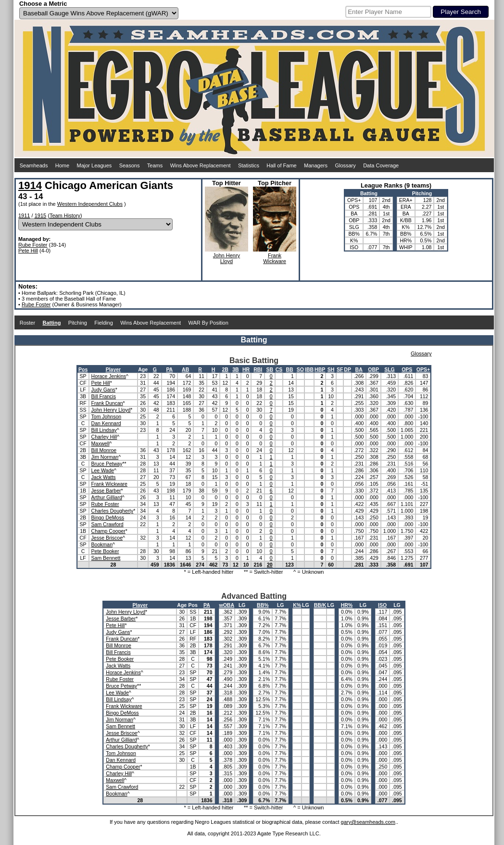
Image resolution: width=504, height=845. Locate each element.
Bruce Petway (107, 464)
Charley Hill (104, 437)
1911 (24, 215)
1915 (40, 215)
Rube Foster (33, 245)
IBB (309, 369)
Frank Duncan (107, 403)
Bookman (102, 544)
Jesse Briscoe (107, 538)
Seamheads (34, 165)
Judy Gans (103, 390)
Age (143, 369)
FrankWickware (275, 258)
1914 (30, 185)
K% (297, 605)
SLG (390, 369)
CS (279, 369)
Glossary (345, 165)
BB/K (320, 605)
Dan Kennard (106, 423)
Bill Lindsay (104, 430)
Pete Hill (28, 251)
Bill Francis (104, 396)
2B (225, 369)
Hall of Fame (281, 165)
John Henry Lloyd (111, 410)
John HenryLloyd (227, 258)
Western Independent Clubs (90, 204)
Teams (155, 165)
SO (300, 369)
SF (340, 369)
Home (62, 165)
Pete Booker (105, 551)
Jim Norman (105, 457)
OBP (373, 369)
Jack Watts (104, 477)
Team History (65, 215)
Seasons (130, 165)
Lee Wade (103, 470)
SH (331, 369)
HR (246, 369)
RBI (258, 369)
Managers (316, 165)
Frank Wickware (109, 484)
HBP (320, 369)
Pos (83, 369)
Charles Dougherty (113, 511)
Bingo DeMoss (108, 517)
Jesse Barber (106, 491)
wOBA (227, 605)
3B (235, 369)
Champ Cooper (108, 531)
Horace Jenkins (109, 376)
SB (270, 369)
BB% (263, 605)
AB (185, 369)
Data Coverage (381, 165)
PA (169, 369)
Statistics (249, 165)
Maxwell (101, 443)
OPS (407, 369)
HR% (347, 605)
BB (289, 369)
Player (113, 369)
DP (347, 369)
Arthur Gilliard (107, 497)
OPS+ (423, 369)
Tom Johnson (106, 416)
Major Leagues (94, 165)
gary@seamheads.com (368, 822)
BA (359, 369)
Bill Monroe (104, 450)
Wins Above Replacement (201, 165)
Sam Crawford (107, 524)
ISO (382, 605)
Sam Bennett (106, 558)
